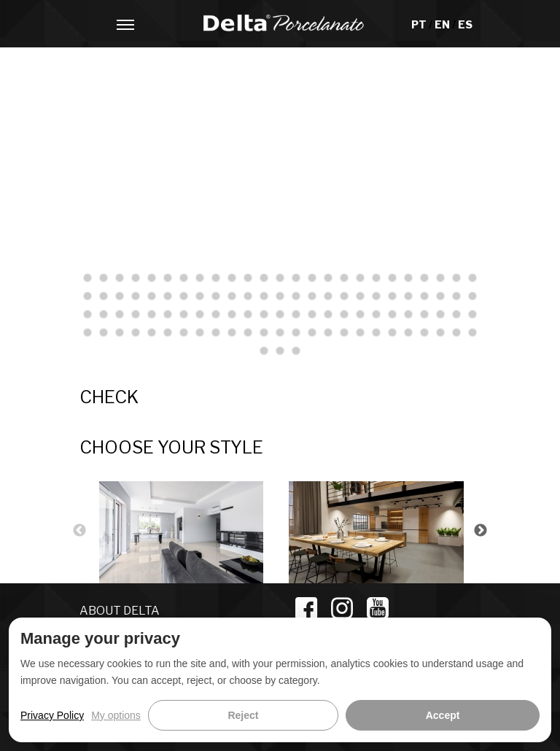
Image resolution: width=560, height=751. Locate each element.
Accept (443, 715)
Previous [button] (79, 531)
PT (420, 24)
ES (465, 24)
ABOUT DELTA (120, 611)
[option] (185, 530)
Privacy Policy (52, 715)
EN (443, 24)
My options (116, 715)
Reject (243, 715)
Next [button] (481, 531)
